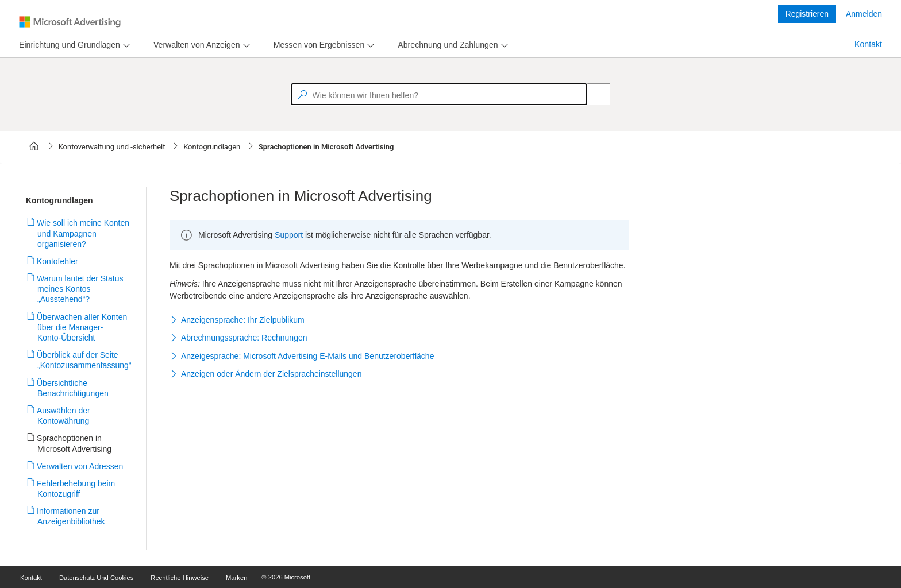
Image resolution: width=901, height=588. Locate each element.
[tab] (67, 45)
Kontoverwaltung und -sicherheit (112, 147)
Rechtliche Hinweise (180, 578)
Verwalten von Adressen (80, 466)
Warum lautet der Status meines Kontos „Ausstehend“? (80, 289)
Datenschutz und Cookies (96, 578)
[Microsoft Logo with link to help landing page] (70, 22)
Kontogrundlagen (212, 147)
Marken (236, 578)
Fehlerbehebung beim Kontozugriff (76, 489)
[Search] (592, 94)
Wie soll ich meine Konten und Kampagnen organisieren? (83, 233)
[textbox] (439, 94)
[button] (399, 320)
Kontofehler (58, 261)
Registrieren (807, 14)
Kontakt (868, 44)
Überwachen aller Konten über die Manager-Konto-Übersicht (82, 327)
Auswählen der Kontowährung (64, 416)
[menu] (73, 45)
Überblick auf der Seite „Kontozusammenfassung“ (84, 360)
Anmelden (864, 14)
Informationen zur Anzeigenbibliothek (71, 516)
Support (289, 235)
